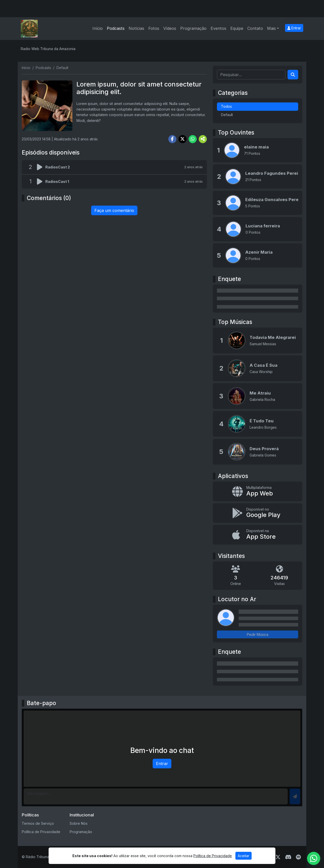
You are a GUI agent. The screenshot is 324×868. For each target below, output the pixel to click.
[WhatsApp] (314, 858)
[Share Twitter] (183, 139)
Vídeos (170, 28)
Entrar (294, 28)
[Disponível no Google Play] (258, 513)
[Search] (293, 75)
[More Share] (203, 139)
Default (227, 115)
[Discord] (288, 857)
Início (98, 28)
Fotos (154, 28)
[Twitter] (278, 857)
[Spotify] (298, 857)
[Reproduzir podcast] (41, 167)
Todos (226, 106)
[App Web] (258, 491)
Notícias (136, 28)
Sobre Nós (79, 823)
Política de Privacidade (41, 832)
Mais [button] (271, 28)
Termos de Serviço (38, 823)
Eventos (218, 28)
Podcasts (116, 28)
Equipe (237, 28)
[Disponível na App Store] (258, 535)
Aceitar (244, 856)
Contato (255, 28)
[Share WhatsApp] (193, 139)
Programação (193, 28)
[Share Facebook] (172, 139)
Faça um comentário (114, 210)
